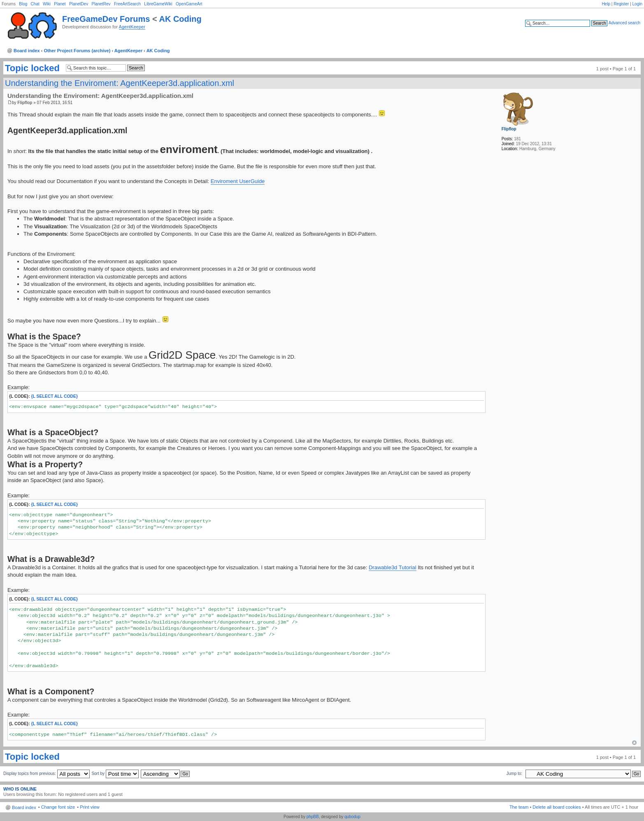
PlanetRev (101, 4)
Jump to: (514, 773)
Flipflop (25, 103)
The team (519, 807)
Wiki (47, 4)
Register (621, 4)
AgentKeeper (132, 27)
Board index (27, 51)
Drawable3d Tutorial (393, 567)
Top (634, 743)
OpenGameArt (189, 4)
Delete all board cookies (557, 807)
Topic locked (32, 68)
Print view (90, 807)
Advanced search (624, 23)
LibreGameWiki (158, 4)
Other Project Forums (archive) (77, 51)
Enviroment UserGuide (238, 181)
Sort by (115, 773)
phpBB (313, 817)
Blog (23, 4)
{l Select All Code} (55, 396)
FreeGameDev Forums (106, 19)
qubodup (352, 817)
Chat (35, 4)
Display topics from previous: (46, 773)
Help (606, 4)
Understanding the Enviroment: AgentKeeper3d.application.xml (120, 83)
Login (637, 4)
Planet (60, 4)
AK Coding (180, 19)
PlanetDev (79, 4)
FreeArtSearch (127, 4)
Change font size (58, 807)
